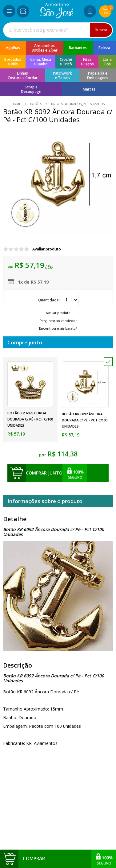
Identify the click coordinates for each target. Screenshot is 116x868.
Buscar (101, 30)
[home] (56, 17)
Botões (36, 104)
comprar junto (44, 473)
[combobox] (58, 30)
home (17, 104)
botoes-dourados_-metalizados (77, 104)
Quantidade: (58, 300)
